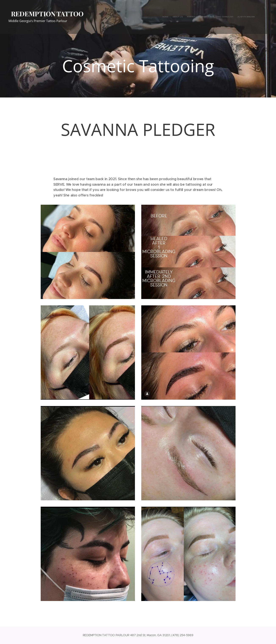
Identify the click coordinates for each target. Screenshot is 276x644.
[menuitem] (234, 17)
